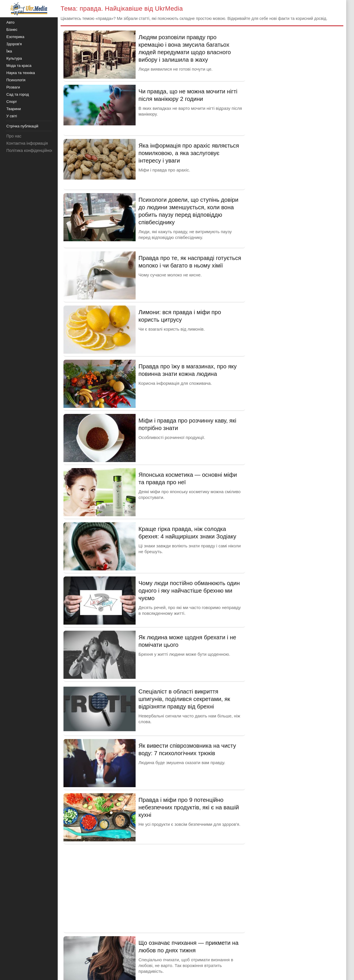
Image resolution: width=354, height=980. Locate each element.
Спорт (12, 102)
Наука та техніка (21, 73)
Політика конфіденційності (31, 150)
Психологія (16, 80)
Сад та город (18, 94)
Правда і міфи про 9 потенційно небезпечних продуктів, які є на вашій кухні (189, 807)
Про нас (14, 136)
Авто (10, 22)
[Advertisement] (154, 888)
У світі (12, 116)
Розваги (13, 87)
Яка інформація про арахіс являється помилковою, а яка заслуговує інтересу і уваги (189, 153)
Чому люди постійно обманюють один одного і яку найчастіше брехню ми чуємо (189, 591)
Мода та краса (19, 66)
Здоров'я (14, 44)
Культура (14, 58)
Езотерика (15, 37)
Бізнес (12, 30)
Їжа (9, 51)
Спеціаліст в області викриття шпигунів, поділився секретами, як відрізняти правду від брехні (184, 699)
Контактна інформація (27, 143)
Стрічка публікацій (22, 126)
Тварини (14, 109)
